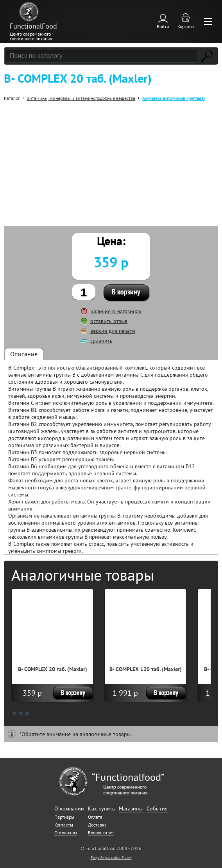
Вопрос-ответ (101, 833)
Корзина (186, 26)
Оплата (95, 817)
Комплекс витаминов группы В (174, 98)
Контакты (64, 825)
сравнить (101, 341)
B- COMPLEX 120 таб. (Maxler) (146, 669)
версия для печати (113, 331)
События (157, 808)
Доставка (97, 825)
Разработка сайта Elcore (111, 858)
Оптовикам (66, 833)
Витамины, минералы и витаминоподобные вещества (81, 98)
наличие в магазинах (116, 311)
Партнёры (64, 817)
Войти (163, 26)
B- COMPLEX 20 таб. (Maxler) (53, 669)
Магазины (131, 808)
